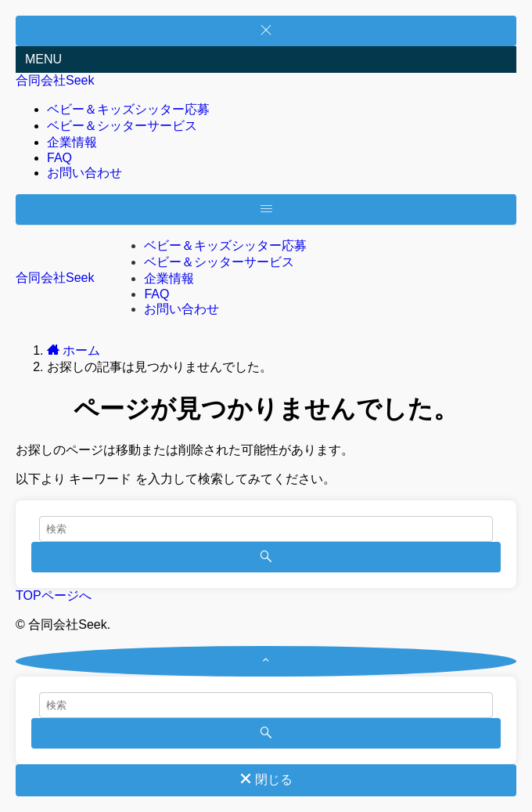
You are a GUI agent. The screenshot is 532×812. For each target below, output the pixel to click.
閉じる (266, 780)
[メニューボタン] (266, 209)
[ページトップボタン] (266, 661)
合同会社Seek (55, 80)
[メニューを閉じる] (266, 31)
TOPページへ (54, 595)
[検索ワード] (266, 529)
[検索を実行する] (266, 557)
